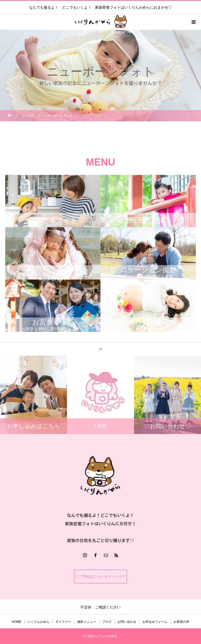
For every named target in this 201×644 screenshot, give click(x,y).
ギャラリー (63, 622)
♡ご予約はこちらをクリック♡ (100, 577)
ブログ (107, 622)
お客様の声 (181, 622)
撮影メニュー (87, 622)
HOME (17, 622)
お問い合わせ (127, 622)
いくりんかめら (38, 622)
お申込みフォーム (155, 622)
